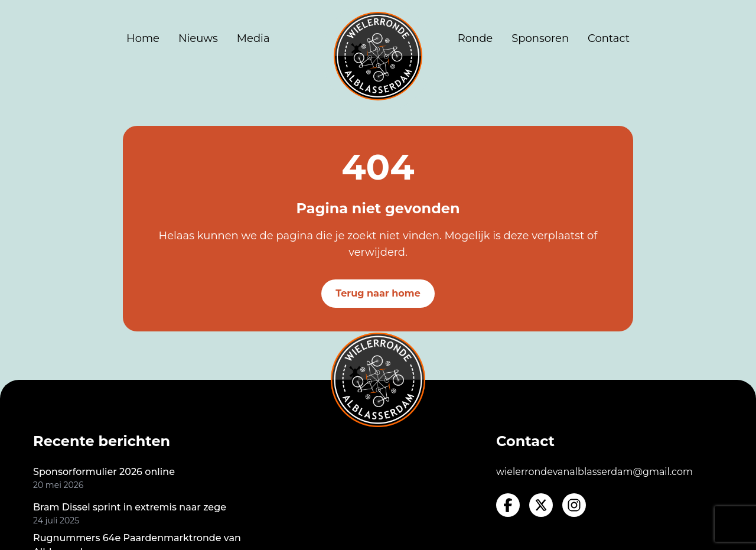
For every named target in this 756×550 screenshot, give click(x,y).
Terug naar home (378, 293)
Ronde (475, 38)
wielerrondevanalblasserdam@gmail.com (594, 472)
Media (253, 38)
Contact (609, 38)
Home (143, 38)
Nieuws (198, 38)
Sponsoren (540, 38)
